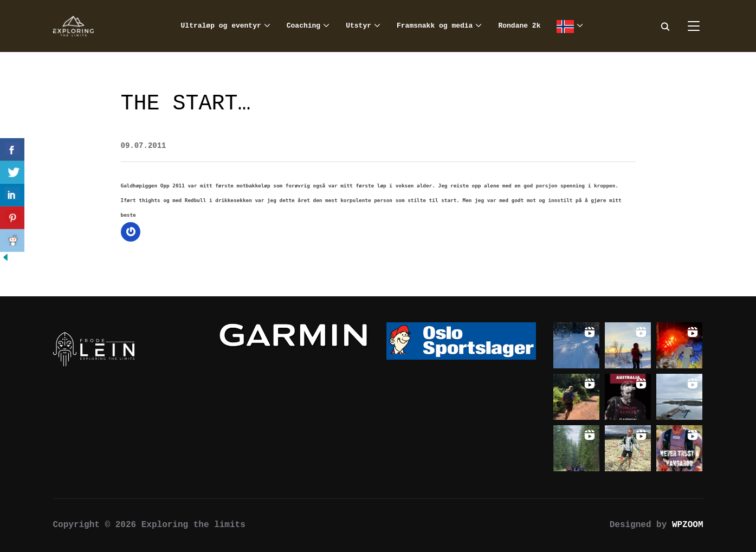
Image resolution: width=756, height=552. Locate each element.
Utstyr (358, 26)
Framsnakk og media (435, 26)
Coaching (303, 26)
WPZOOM (688, 525)
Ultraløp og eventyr (221, 26)
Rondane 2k (519, 26)
